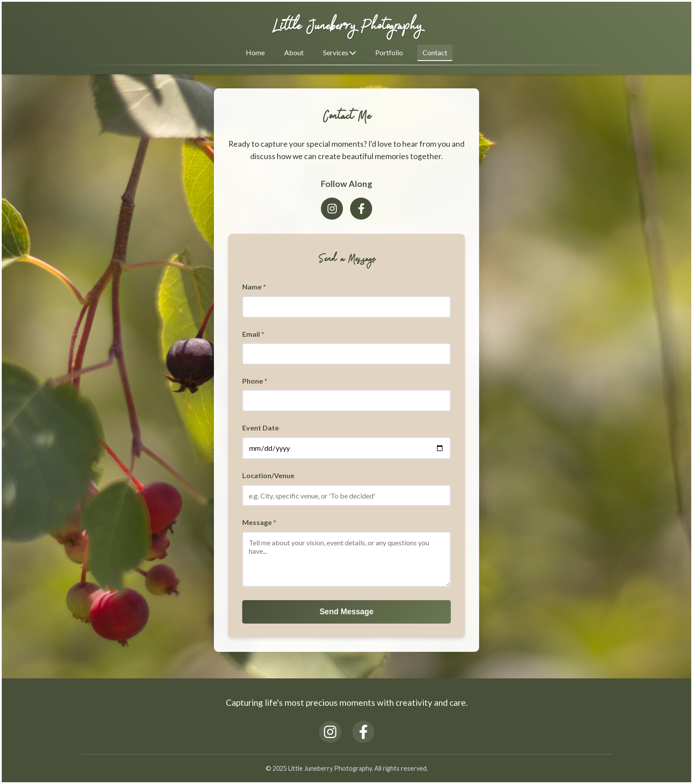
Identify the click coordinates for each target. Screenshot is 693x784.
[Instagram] (332, 209)
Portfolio (389, 52)
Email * (253, 334)
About (294, 52)
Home (255, 52)
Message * (259, 522)
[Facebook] (361, 209)
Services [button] (339, 52)
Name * (254, 287)
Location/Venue (268, 475)
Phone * (255, 381)
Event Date (261, 428)
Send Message (346, 612)
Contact (435, 52)
